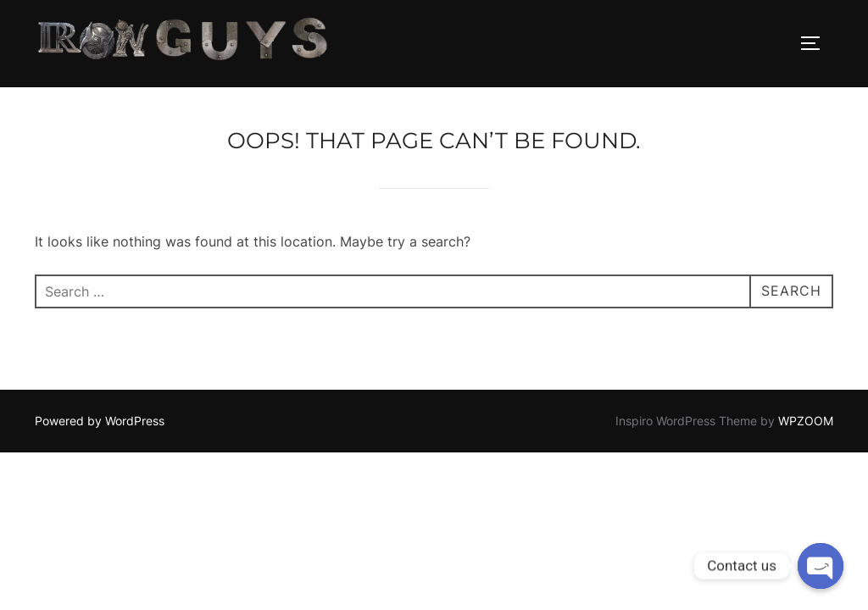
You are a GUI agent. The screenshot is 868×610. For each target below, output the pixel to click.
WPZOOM (806, 421)
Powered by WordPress (100, 421)
